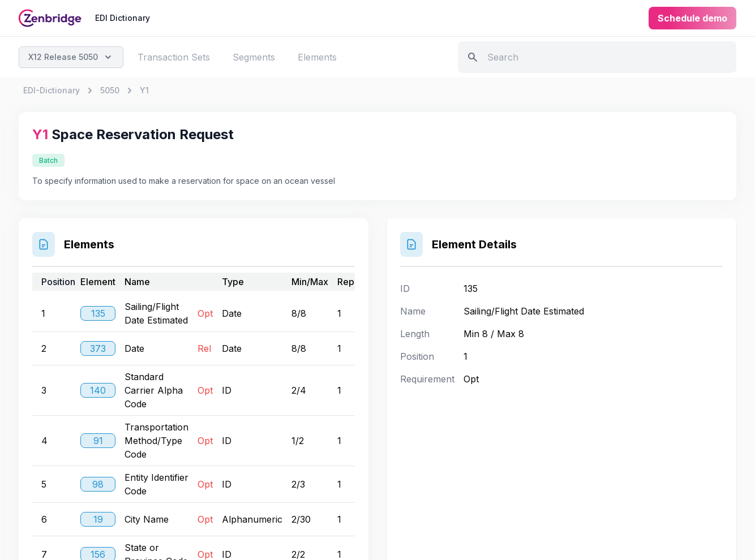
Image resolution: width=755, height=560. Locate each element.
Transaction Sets (174, 57)
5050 (110, 90)
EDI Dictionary (123, 18)
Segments (254, 57)
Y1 (144, 90)
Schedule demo (692, 18)
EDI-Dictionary (52, 90)
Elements (317, 57)
